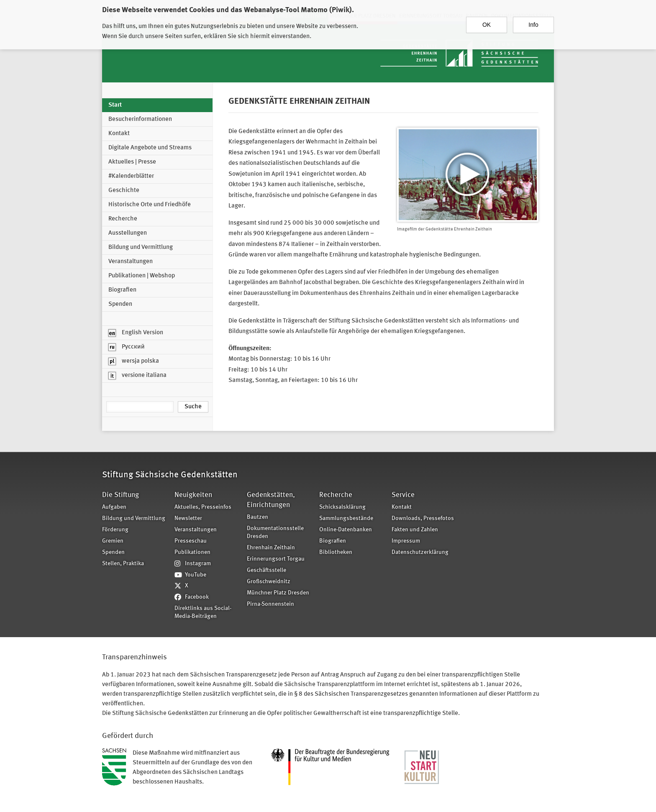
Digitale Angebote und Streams (150, 148)
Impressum (406, 541)
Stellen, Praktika (123, 564)
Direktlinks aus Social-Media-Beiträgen (203, 612)
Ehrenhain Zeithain (271, 548)
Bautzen (258, 517)
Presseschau (191, 541)
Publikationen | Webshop (142, 276)
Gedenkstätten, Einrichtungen (271, 500)
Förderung (115, 530)
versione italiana (137, 376)
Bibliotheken (336, 552)
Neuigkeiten (193, 495)
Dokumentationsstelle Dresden (275, 533)
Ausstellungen (128, 233)
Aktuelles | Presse (132, 162)
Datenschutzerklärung (420, 552)
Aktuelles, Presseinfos (203, 507)
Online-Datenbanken (346, 530)
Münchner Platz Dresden (278, 593)
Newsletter (188, 519)
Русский (127, 347)
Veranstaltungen (131, 262)
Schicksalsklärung (342, 507)
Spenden (120, 304)
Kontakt (119, 134)
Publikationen (192, 552)
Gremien (113, 541)
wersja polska (134, 361)
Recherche (123, 219)
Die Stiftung (120, 495)
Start (115, 105)
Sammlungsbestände (346, 519)
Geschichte (124, 191)
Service (403, 495)
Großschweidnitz (269, 582)
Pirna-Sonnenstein (270, 604)
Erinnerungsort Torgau (276, 559)
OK (487, 21)
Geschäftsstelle (266, 570)
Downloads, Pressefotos (423, 519)
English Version (136, 333)
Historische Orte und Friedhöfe (150, 205)
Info (533, 21)
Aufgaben (114, 507)
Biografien (122, 290)
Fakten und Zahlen (415, 530)
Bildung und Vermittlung (141, 247)
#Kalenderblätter (131, 176)
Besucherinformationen (140, 119)
